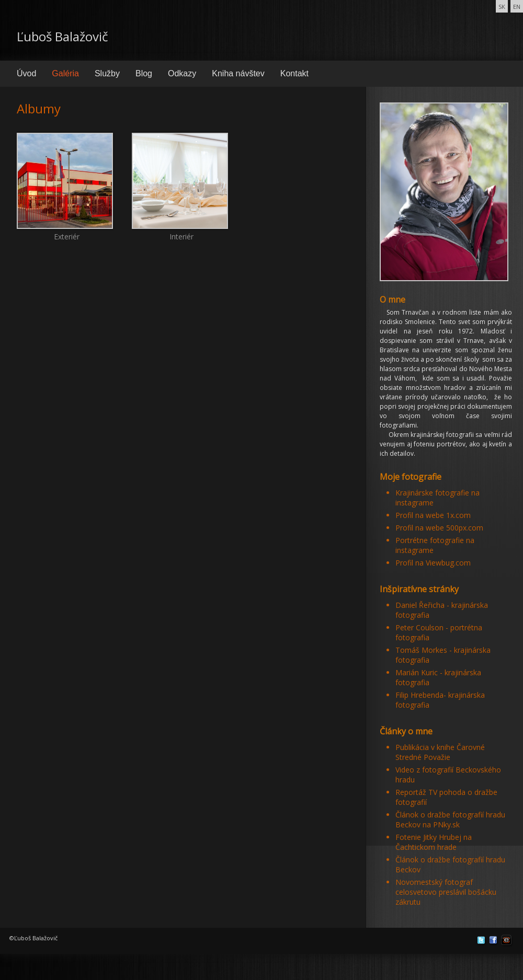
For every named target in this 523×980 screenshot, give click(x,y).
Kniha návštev (238, 73)
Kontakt (294, 73)
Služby (107, 73)
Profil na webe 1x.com (433, 515)
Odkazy (182, 73)
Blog (144, 73)
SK (502, 7)
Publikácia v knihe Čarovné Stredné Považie (440, 752)
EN (517, 7)
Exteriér (65, 169)
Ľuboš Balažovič (62, 36)
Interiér (180, 169)
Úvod (26, 73)
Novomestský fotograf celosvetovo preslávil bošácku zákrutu (446, 892)
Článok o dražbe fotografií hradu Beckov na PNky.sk (450, 820)
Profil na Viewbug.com (433, 563)
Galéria (65, 73)
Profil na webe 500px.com (439, 528)
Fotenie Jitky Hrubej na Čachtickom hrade (434, 842)
